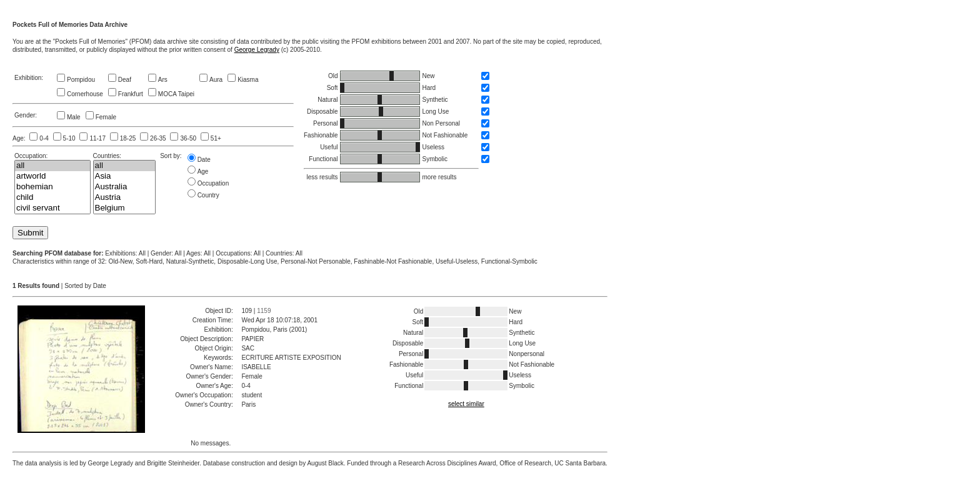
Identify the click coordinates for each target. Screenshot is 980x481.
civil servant (52, 208)
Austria (125, 198)
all (52, 166)
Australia (125, 187)
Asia (125, 176)
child (52, 198)
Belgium (125, 208)
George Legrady (257, 50)
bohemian (52, 187)
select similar (466, 404)
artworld (52, 176)
